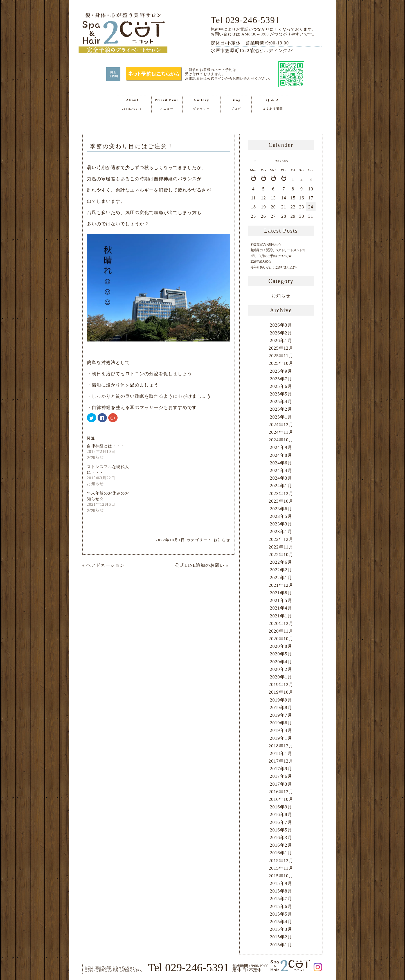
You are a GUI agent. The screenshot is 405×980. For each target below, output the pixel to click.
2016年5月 (281, 830)
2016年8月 (281, 814)
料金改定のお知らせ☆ (266, 244)
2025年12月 (281, 348)
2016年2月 (281, 845)
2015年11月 (281, 868)
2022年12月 (281, 539)
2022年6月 (281, 562)
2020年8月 (281, 646)
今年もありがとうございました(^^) (274, 267)
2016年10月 (281, 799)
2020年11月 (281, 631)
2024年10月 (281, 440)
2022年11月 (281, 547)
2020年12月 (281, 623)
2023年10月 (281, 501)
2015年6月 (281, 906)
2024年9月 (281, 447)
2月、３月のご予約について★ (271, 256)
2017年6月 (281, 776)
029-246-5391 (252, 20)
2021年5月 (281, 600)
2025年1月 (281, 417)
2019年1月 (281, 738)
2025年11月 (281, 356)
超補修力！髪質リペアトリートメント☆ (278, 250)
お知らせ (222, 540)
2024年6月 (281, 463)
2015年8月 (281, 891)
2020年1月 (281, 677)
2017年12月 (281, 761)
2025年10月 (281, 363)
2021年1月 (281, 616)
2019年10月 (281, 692)
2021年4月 (281, 608)
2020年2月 (281, 669)
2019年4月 (281, 730)
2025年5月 (281, 394)
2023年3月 (281, 524)
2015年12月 (281, 861)
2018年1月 (281, 753)
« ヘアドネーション (103, 565)
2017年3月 (281, 784)
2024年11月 (281, 432)
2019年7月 (281, 715)
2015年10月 (281, 876)
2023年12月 (281, 494)
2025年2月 (281, 409)
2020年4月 (281, 662)
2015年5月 (281, 914)
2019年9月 (281, 700)
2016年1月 (281, 853)
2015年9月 (281, 883)
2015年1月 (281, 945)
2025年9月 (281, 371)
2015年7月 (281, 899)
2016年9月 (281, 807)
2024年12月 (281, 425)
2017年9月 (281, 769)
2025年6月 (281, 386)
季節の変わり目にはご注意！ (132, 146)
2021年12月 (281, 585)
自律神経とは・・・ (106, 446)
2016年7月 (281, 822)
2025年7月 (281, 379)
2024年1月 (281, 486)
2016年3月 (281, 838)
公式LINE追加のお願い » (202, 565)
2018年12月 (281, 746)
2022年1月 (281, 578)
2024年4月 (281, 470)
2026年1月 (281, 340)
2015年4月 (281, 922)
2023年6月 (281, 509)
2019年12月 (281, 685)
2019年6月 (281, 723)
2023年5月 (281, 516)
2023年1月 (281, 531)
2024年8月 (281, 455)
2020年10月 (281, 639)
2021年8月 (281, 593)
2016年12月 (281, 792)
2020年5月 (281, 654)
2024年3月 (281, 478)
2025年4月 (281, 402)
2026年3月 (281, 325)
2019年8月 (281, 708)
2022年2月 (281, 570)
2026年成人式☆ (261, 262)
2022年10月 (281, 555)
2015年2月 (281, 937)
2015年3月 (281, 929)
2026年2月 (281, 333)
